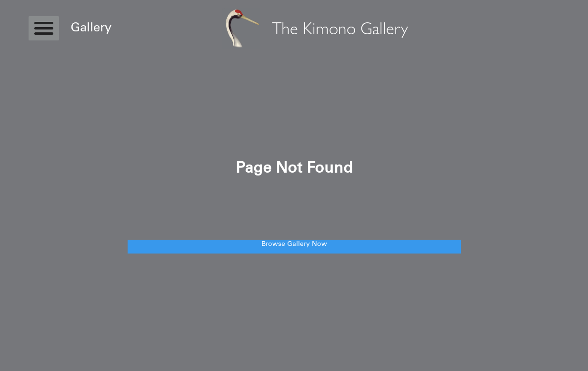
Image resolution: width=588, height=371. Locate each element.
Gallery (91, 29)
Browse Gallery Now (294, 244)
